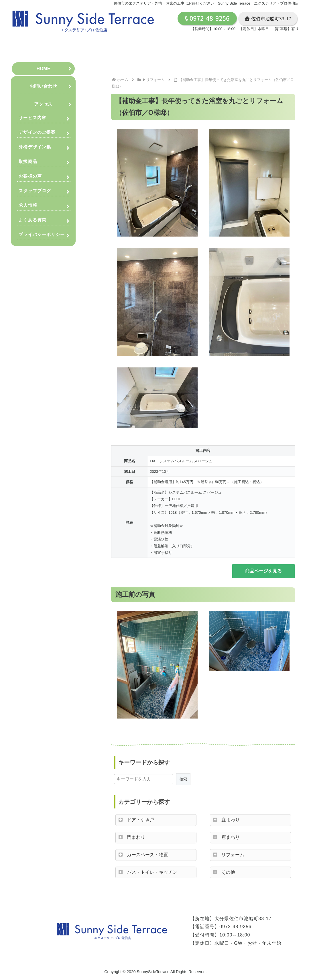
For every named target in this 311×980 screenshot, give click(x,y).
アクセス (43, 104)
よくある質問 (33, 220)
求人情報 (28, 205)
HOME (43, 69)
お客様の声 (30, 176)
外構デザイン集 (35, 147)
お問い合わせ (43, 86)
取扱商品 (28, 161)
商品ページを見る (263, 571)
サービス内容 (33, 118)
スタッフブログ (35, 191)
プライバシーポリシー (42, 234)
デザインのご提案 (37, 132)
